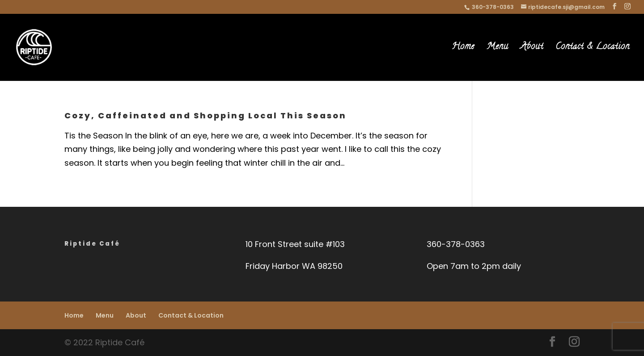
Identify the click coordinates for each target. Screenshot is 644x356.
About (532, 49)
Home (463, 49)
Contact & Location (593, 49)
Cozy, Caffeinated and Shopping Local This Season (205, 115)
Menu (498, 49)
